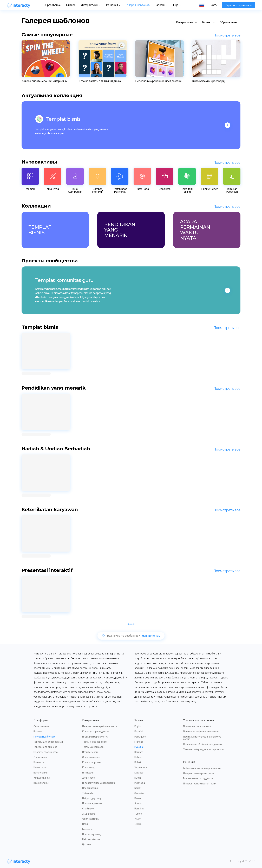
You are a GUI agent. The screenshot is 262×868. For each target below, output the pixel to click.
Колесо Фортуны (92, 762)
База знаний (41, 773)
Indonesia (140, 783)
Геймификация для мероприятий (202, 768)
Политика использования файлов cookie (202, 738)
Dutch (138, 778)
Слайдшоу (88, 809)
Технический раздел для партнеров (203, 749)
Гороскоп (87, 829)
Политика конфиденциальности (201, 732)
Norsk (137, 788)
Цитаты (87, 845)
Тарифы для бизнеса (45, 747)
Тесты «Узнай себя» (93, 747)
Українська (141, 767)
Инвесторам (40, 767)
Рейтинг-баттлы (91, 839)
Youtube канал (42, 778)
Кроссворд (88, 767)
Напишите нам (151, 636)
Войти (213, 5)
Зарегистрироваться (239, 5)
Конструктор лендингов (96, 732)
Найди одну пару (92, 798)
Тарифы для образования (48, 742)
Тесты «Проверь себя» (95, 742)
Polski (138, 762)
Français (139, 742)
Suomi (138, 803)
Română (139, 809)
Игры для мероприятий (95, 737)
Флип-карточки (91, 819)
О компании (40, 757)
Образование (52, 5)
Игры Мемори (90, 752)
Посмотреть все (227, 35)
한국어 (138, 819)
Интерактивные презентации (200, 784)
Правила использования (197, 726)
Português (140, 737)
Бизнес (71, 5)
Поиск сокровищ (91, 834)
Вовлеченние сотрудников (198, 778)
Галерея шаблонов (138, 5)
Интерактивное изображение (99, 783)
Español (139, 732)
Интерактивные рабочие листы (100, 726)
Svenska (139, 793)
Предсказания (90, 788)
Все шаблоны (41, 783)
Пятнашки (88, 773)
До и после (89, 778)
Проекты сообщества (46, 752)
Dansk (138, 798)
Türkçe (138, 814)
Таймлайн (88, 793)
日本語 (138, 824)
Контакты (39, 762)
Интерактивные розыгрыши (199, 773)
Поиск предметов (92, 803)
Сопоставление (91, 757)
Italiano (138, 757)
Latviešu (139, 773)
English (138, 726)
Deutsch (139, 752)
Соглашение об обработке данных (203, 744)
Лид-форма (89, 814)
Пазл (85, 824)
